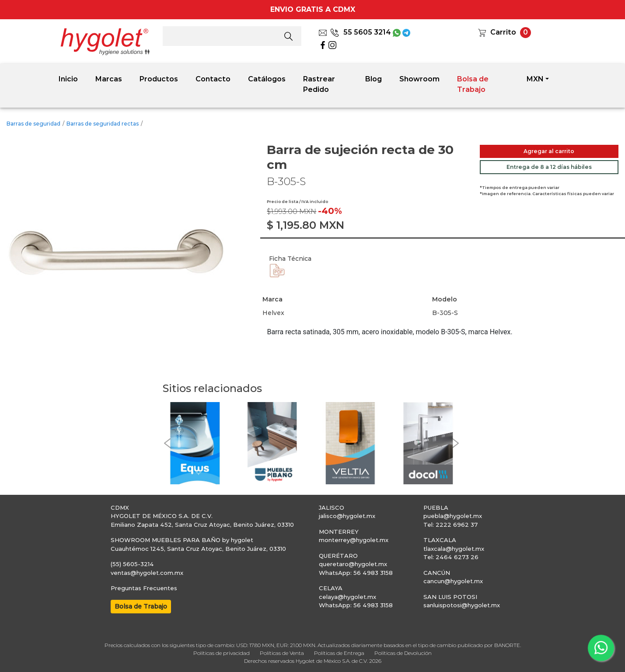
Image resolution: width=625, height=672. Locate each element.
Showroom (419, 79)
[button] (167, 443)
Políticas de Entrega (339, 653)
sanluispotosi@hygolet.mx (462, 605)
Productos (159, 79)
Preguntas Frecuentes (144, 588)
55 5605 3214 (361, 32)
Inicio (68, 79)
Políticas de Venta (282, 653)
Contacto (213, 79)
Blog (374, 79)
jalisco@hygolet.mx (347, 516)
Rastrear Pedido (319, 84)
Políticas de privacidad (222, 653)
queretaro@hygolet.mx (353, 564)
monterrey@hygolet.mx (354, 540)
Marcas (109, 79)
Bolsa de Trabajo (473, 84)
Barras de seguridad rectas (103, 124)
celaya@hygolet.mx (347, 597)
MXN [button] (535, 79)
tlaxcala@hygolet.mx (454, 549)
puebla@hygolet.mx (453, 516)
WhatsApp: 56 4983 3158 (356, 573)
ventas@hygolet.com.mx (147, 573)
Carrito (503, 32)
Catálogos (267, 79)
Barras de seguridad (33, 124)
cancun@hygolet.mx (453, 581)
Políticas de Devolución (403, 653)
